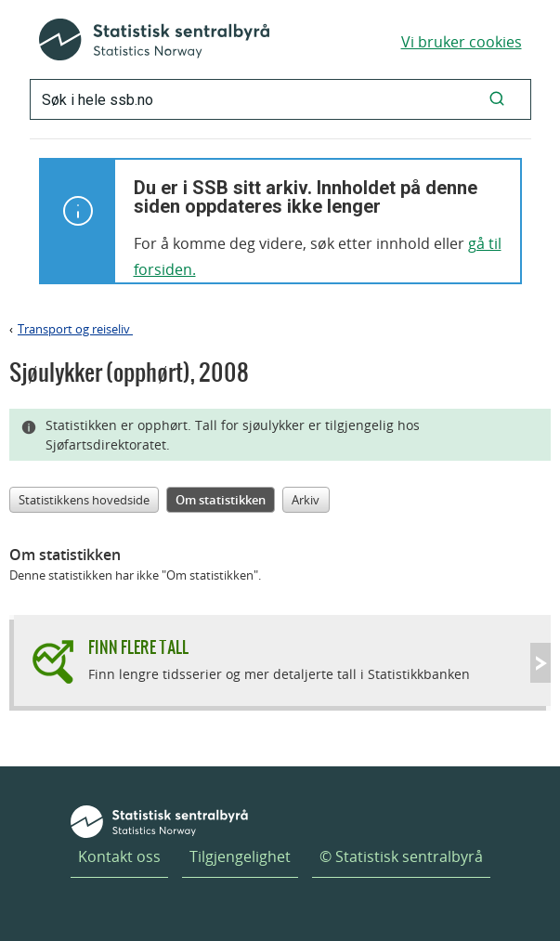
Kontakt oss (119, 856)
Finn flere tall (138, 647)
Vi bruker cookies (462, 42)
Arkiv (306, 500)
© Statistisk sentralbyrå (401, 856)
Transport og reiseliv (75, 329)
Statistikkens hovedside (84, 500)
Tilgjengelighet (240, 856)
